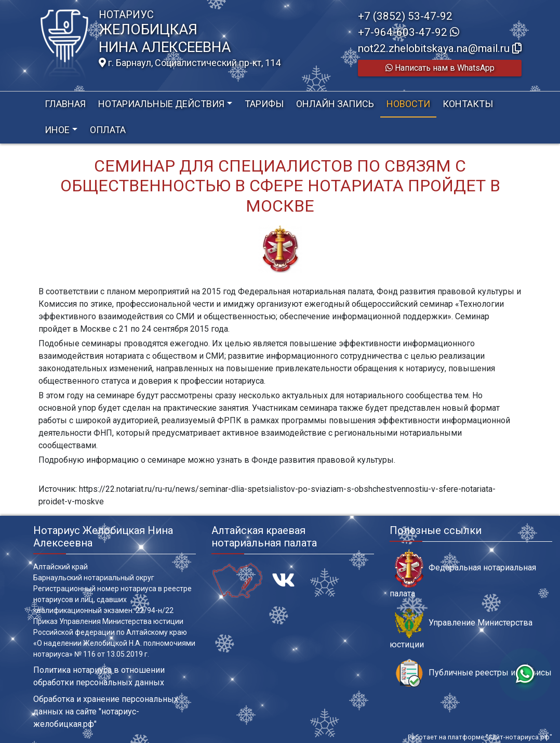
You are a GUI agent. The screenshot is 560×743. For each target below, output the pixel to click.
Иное (57, 130)
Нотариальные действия (161, 104)
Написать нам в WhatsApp (440, 68)
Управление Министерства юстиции (461, 629)
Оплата (108, 130)
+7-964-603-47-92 (409, 32)
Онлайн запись (335, 104)
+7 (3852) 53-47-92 (405, 16)
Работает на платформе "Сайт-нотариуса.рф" (480, 737)
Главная (65, 104)
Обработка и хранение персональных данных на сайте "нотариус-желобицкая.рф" (106, 712)
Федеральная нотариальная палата (463, 573)
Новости (408, 104)
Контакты (468, 104)
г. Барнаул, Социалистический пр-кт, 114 (190, 63)
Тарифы (264, 104)
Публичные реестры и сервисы (473, 673)
